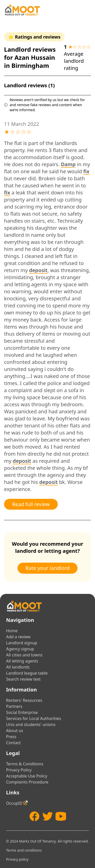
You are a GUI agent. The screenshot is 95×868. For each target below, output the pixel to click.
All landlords (18, 667)
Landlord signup (22, 643)
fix (86, 171)
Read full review (31, 504)
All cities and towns (24, 655)
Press (11, 737)
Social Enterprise (22, 712)
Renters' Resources (24, 700)
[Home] (22, 10)
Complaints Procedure (27, 782)
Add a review (18, 637)
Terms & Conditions (25, 764)
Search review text (23, 679)
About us (15, 731)
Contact (13, 743)
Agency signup (20, 649)
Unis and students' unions (31, 725)
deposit (38, 270)
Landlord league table (27, 673)
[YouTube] (61, 816)
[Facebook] (34, 816)
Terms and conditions (24, 850)
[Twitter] (48, 816)
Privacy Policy (19, 770)
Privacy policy (17, 859)
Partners (14, 706)
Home (12, 631)
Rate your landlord (48, 568)
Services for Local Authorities (34, 718)
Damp (68, 164)
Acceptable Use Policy (27, 776)
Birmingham (30, 65)
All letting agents (22, 661)
